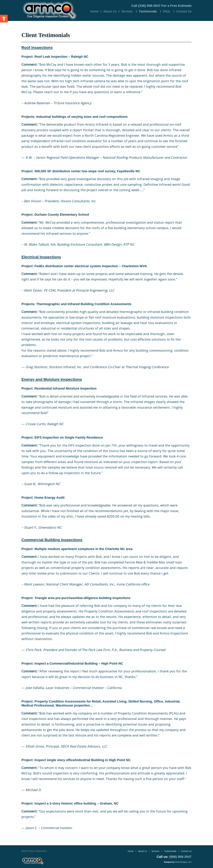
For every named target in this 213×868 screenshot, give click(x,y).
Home (94, 11)
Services (128, 11)
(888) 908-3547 (180, 857)
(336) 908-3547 (149, 6)
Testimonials (149, 11)
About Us (110, 11)
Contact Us (184, 11)
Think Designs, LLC (183, 862)
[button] (4, 19)
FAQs (167, 11)
